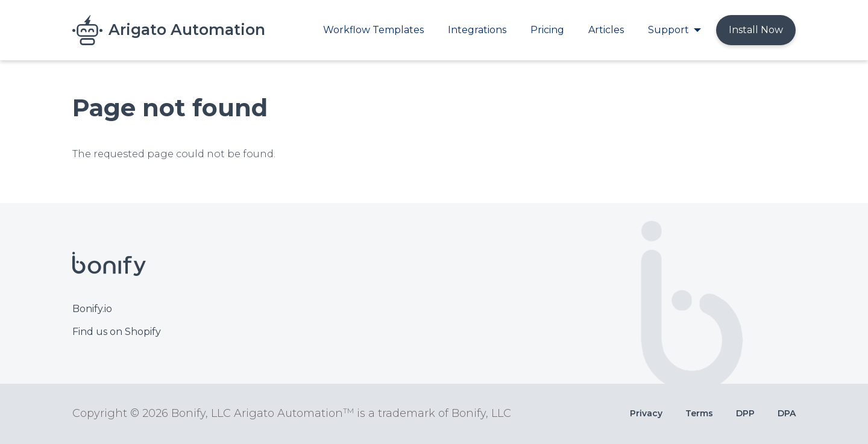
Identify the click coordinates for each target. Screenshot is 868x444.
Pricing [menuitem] (547, 30)
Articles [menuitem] (606, 30)
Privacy (646, 413)
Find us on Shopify (117, 332)
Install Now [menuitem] (756, 30)
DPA (787, 413)
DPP (745, 413)
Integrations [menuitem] (477, 30)
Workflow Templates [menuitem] (373, 30)
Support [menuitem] (668, 30)
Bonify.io (92, 309)
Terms (699, 413)
